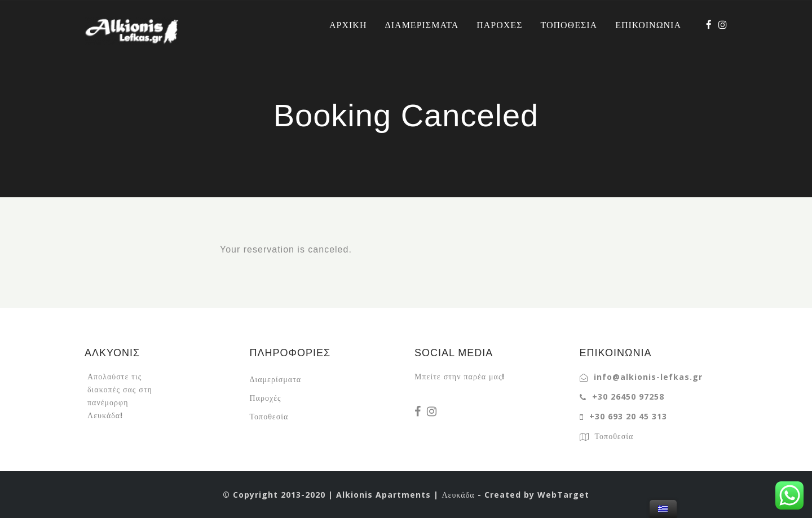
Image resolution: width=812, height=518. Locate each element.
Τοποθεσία (269, 416)
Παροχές (266, 398)
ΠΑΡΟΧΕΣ (499, 25)
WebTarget (563, 495)
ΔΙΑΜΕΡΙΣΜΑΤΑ (422, 25)
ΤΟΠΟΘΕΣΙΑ (569, 25)
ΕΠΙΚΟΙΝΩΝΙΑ (648, 25)
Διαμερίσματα (276, 379)
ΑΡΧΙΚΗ (348, 25)
